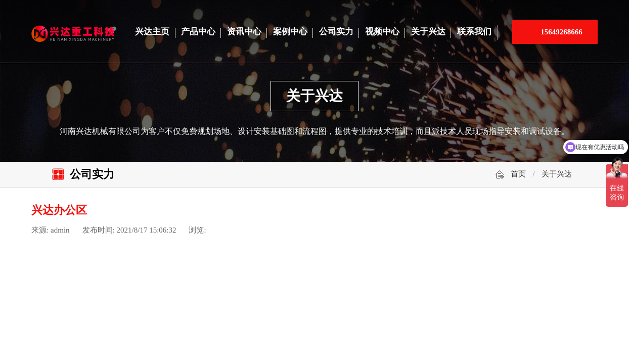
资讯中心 (244, 32)
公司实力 (336, 32)
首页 (518, 174)
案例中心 (290, 32)
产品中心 (198, 32)
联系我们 (474, 32)
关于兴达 (428, 32)
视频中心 (382, 32)
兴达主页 (152, 32)
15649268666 (561, 32)
